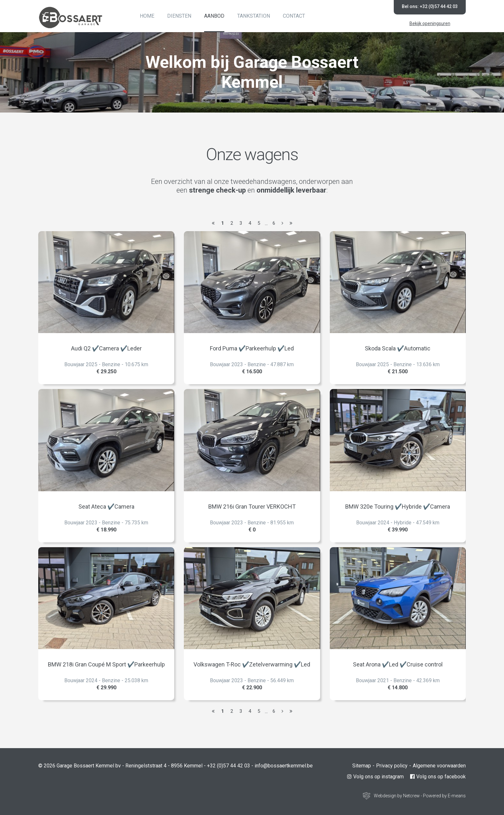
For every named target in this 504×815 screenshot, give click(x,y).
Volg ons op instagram (375, 777)
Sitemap (362, 766)
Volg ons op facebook (438, 777)
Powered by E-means (444, 796)
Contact (294, 16)
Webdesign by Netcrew (397, 796)
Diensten (179, 16)
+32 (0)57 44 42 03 (229, 766)
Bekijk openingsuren (430, 23)
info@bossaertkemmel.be (284, 766)
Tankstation (254, 16)
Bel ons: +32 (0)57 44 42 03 (430, 6)
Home (147, 16)
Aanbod (214, 16)
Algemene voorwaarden (439, 766)
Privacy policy (392, 766)
